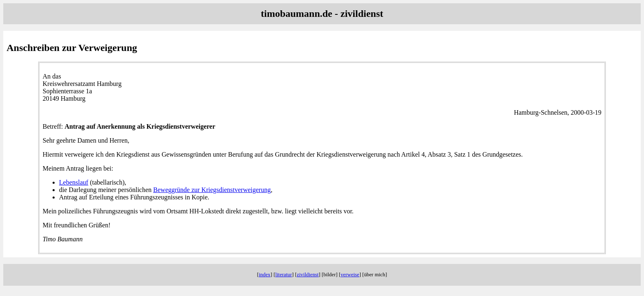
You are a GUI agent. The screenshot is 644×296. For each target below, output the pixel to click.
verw (350, 275)
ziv (308, 275)
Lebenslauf (74, 182)
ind (264, 275)
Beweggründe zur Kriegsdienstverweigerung (212, 190)
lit (284, 275)
